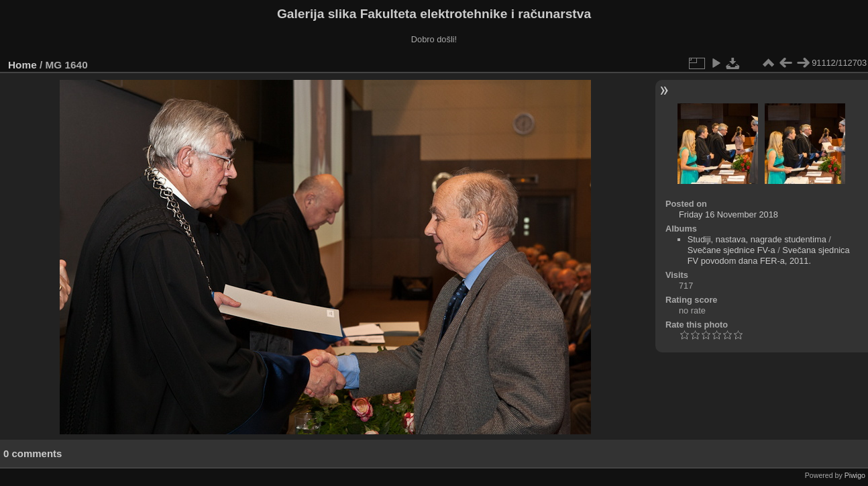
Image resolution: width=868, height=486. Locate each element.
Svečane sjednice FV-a (731, 250)
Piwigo (855, 475)
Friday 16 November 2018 (728, 214)
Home (22, 65)
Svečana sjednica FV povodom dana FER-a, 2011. (769, 255)
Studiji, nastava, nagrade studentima (757, 239)
